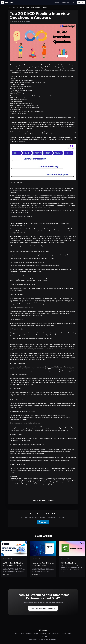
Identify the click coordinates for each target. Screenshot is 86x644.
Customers (43, 633)
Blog (73, 3)
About (17, 633)
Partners (36, 633)
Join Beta (81, 3)
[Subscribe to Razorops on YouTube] (46, 636)
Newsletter (29, 633)
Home (10, 7)
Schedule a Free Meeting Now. (43, 608)
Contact (22, 633)
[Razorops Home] (7, 3)
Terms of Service (66, 633)
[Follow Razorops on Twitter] (40, 636)
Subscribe (43, 522)
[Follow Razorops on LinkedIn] (43, 636)
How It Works (65, 3)
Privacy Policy (56, 633)
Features (56, 3)
